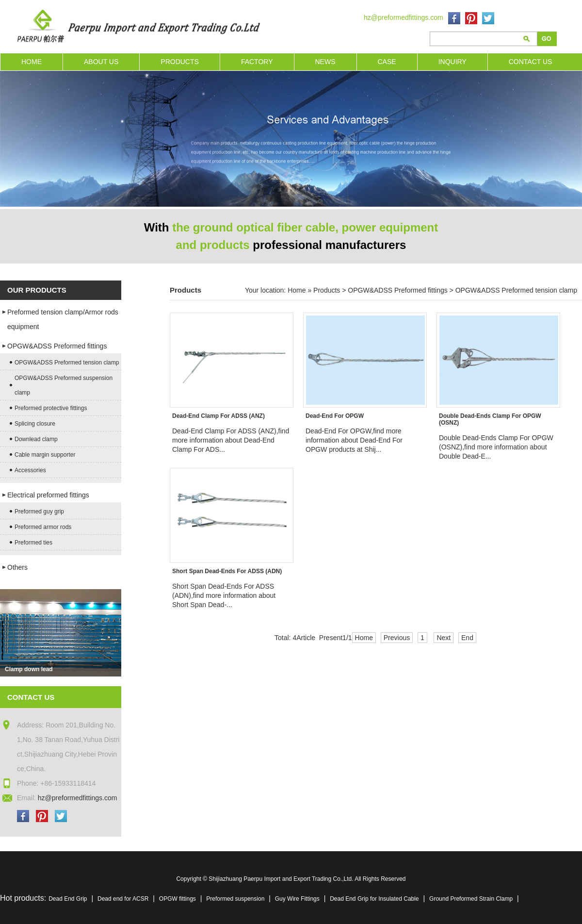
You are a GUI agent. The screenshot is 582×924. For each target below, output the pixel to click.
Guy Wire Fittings (297, 899)
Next (444, 638)
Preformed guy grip (39, 511)
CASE (387, 62)
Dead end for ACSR (123, 899)
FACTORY (257, 62)
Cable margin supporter (45, 455)
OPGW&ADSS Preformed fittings (57, 346)
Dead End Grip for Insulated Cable (374, 899)
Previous (397, 638)
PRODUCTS (180, 62)
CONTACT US (531, 62)
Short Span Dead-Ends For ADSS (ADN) (227, 571)
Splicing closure (35, 424)
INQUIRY (453, 62)
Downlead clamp (36, 439)
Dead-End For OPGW (335, 416)
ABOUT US (101, 62)
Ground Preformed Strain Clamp (471, 899)
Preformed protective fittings (51, 408)
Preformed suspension (235, 899)
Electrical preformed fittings (48, 495)
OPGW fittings (178, 899)
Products (327, 290)
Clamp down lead (29, 669)
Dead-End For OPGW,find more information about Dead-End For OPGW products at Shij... (354, 440)
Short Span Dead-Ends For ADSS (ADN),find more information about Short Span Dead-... (224, 595)
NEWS (325, 62)
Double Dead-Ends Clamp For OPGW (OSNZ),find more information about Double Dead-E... (496, 447)
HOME (32, 62)
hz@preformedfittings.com (404, 17)
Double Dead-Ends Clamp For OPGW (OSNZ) (490, 419)
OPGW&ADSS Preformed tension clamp (67, 363)
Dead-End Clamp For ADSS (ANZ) (218, 416)
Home (297, 290)
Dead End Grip (68, 899)
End (467, 638)
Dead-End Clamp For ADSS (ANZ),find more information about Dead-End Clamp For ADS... (231, 440)
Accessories (30, 470)
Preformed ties (33, 543)
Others (17, 567)
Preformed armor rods (43, 527)
